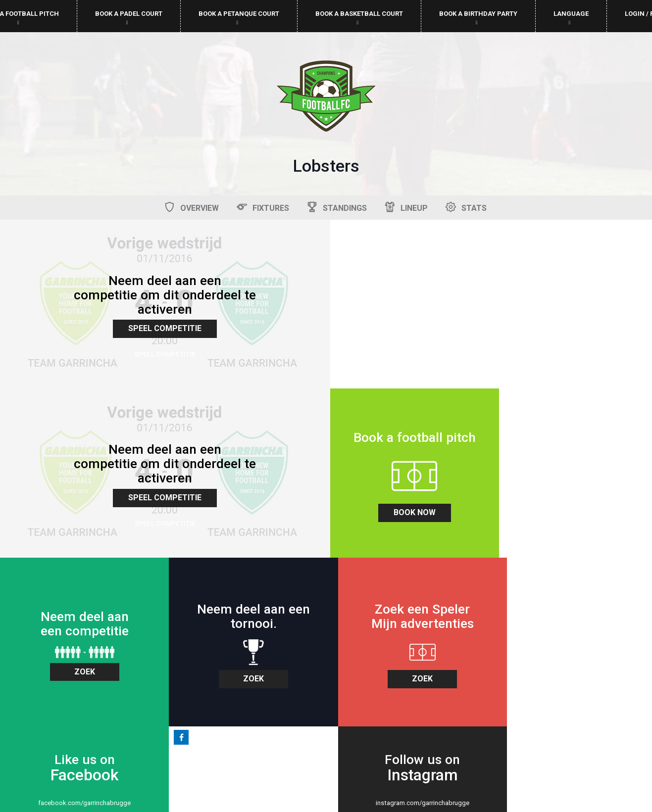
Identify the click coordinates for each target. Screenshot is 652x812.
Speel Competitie (163, 325)
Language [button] (571, 18)
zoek (245, 494)
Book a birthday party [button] (478, 18)
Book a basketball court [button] (359, 18)
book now (81, 503)
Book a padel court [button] (129, 18)
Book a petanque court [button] (239, 18)
